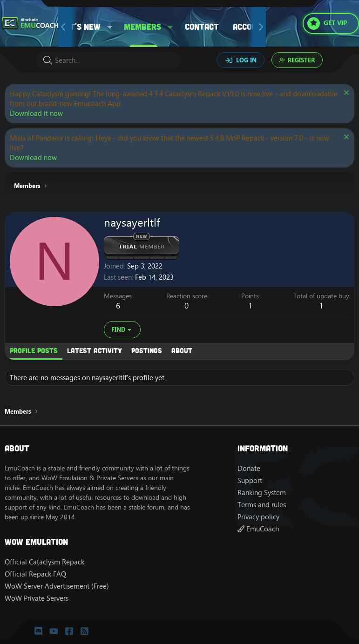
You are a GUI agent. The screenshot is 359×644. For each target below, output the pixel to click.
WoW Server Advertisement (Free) (57, 586)
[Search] (108, 60)
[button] (110, 27)
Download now (33, 158)
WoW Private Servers (37, 598)
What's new (77, 27)
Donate (249, 468)
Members (142, 27)
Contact (202, 27)
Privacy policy (258, 517)
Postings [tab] (147, 350)
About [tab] (182, 350)
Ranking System (262, 493)
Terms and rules (262, 505)
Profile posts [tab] (34, 350)
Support (250, 480)
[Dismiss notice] (345, 94)
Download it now (36, 113)
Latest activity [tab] (95, 350)
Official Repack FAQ (35, 574)
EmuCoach (258, 529)
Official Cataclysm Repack (44, 562)
